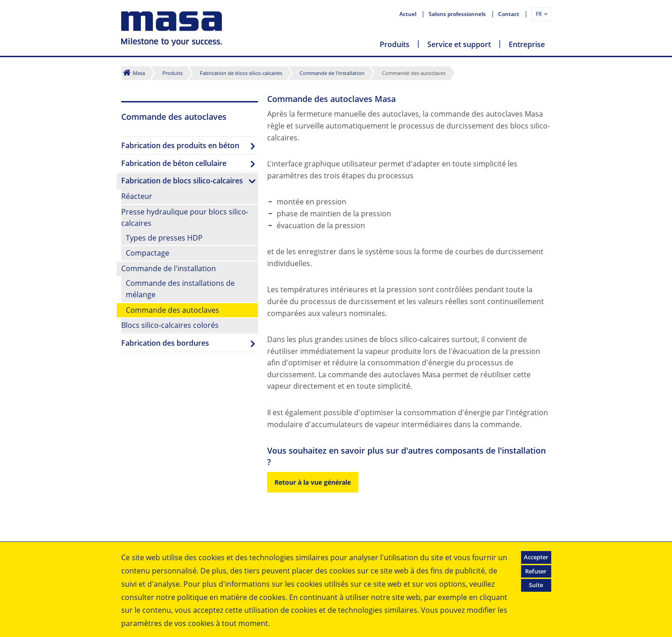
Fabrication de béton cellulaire (174, 163)
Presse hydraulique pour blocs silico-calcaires (185, 218)
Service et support (459, 44)
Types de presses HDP (164, 238)
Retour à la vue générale (313, 482)
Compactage (148, 253)
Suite (536, 585)
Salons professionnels (458, 14)
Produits (395, 44)
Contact (509, 14)
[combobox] (541, 14)
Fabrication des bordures (165, 343)
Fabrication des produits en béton (180, 145)
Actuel (409, 14)
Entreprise (527, 44)
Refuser (536, 571)
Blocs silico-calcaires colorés (170, 325)
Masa (139, 73)
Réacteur (137, 196)
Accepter (536, 557)
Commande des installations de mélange (180, 289)
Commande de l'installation (332, 73)
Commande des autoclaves (172, 310)
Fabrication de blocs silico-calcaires (241, 73)
